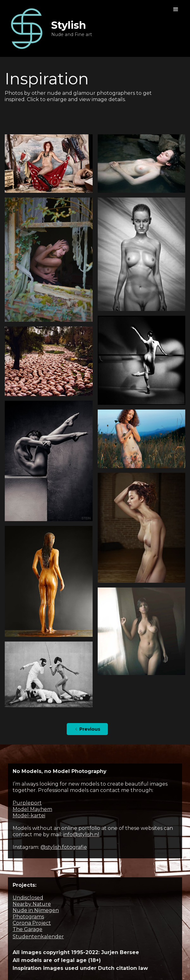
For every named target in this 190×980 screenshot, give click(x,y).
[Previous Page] (87, 729)
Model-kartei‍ (29, 816)
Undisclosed (28, 898)
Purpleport (27, 803)
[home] (48, 28)
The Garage (28, 929)
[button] (176, 9)
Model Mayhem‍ (32, 809)
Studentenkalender (38, 937)
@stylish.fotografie (64, 847)
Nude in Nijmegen (36, 910)
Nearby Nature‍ (32, 904)
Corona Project (32, 923)
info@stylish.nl (81, 834)
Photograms (28, 917)
